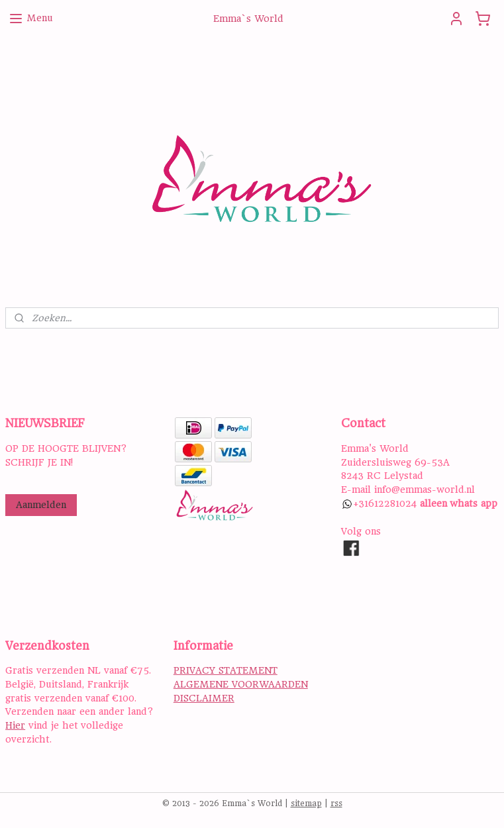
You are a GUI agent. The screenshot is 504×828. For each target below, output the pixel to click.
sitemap (306, 803)
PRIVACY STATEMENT (226, 670)
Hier (15, 725)
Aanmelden (41, 505)
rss (336, 803)
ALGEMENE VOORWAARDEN (241, 684)
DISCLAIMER (204, 698)
